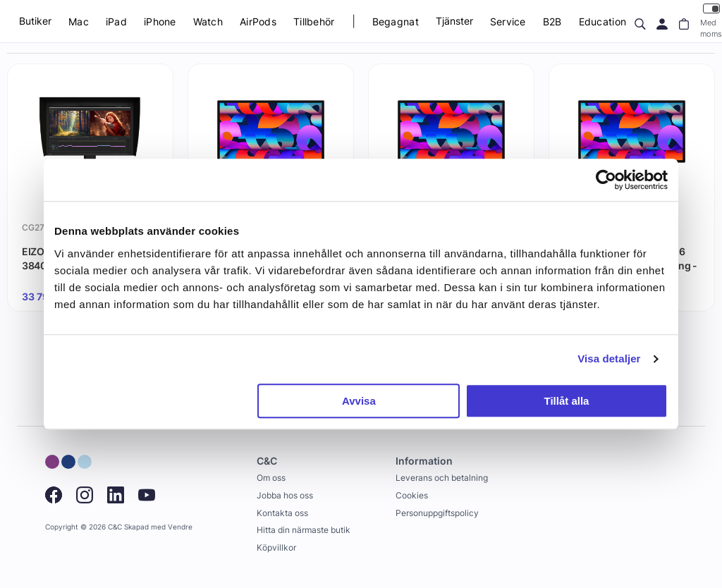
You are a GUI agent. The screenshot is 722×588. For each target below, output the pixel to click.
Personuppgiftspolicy (437, 513)
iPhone (160, 22)
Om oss (271, 478)
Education (603, 22)
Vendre (180, 527)
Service (508, 22)
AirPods (258, 22)
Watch (208, 22)
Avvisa (359, 401)
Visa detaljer (609, 359)
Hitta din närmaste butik (304, 530)
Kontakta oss (282, 513)
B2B (552, 22)
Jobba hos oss (285, 495)
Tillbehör (314, 22)
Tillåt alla (566, 401)
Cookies (412, 495)
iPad (116, 22)
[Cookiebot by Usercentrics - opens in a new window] (606, 180)
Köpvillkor (276, 547)
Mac (79, 22)
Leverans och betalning (442, 478)
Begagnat (396, 22)
